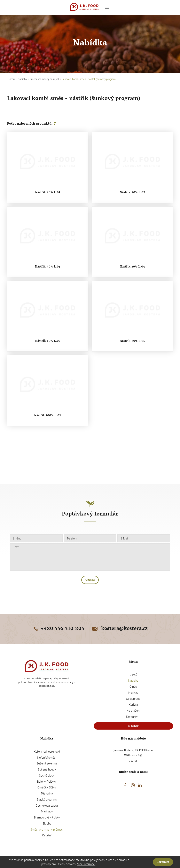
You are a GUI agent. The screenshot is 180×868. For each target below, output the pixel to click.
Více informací (86, 864)
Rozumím (163, 862)
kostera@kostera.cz (119, 629)
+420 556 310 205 (58, 629)
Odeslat (90, 580)
